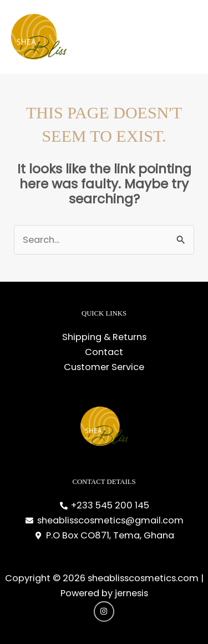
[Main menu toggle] (185, 37)
